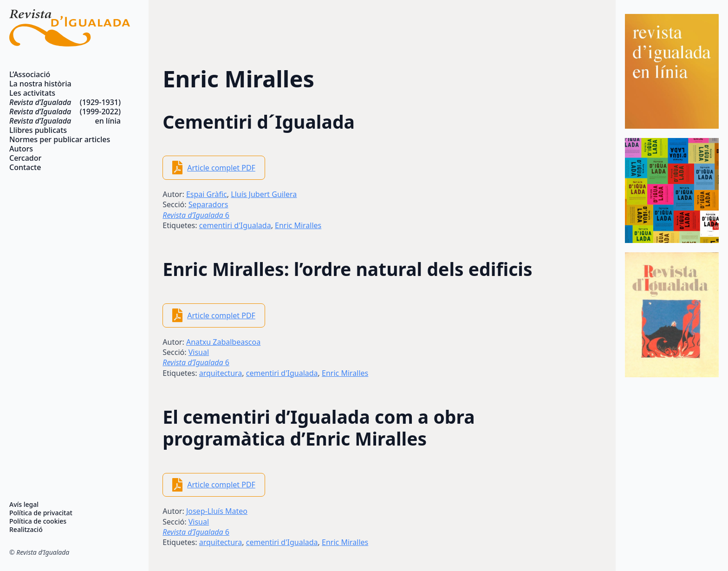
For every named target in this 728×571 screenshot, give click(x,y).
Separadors (208, 204)
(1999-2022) (65, 112)
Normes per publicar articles (60, 139)
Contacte (25, 167)
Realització (26, 530)
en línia (65, 121)
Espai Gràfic (207, 194)
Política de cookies (38, 521)
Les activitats (32, 93)
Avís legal (24, 505)
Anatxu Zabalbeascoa (223, 342)
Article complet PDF (221, 168)
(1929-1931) (65, 102)
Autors (21, 149)
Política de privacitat (41, 513)
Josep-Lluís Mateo (217, 511)
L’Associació (30, 74)
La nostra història (40, 84)
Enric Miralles (298, 225)
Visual (199, 352)
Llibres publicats (38, 130)
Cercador (25, 158)
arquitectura (221, 373)
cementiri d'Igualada (235, 225)
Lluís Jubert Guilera (264, 194)
